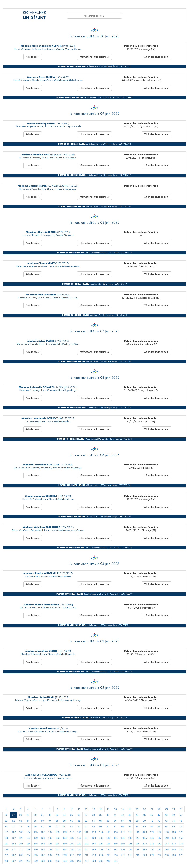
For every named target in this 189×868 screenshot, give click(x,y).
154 (28, 844)
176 (7, 849)
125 (181, 832)
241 (116, 861)
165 (108, 844)
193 (130, 849)
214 (101, 855)
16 (115, 809)
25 (181, 809)
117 (123, 832)
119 (137, 832)
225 (181, 855)
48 (166, 815)
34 (64, 815)
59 (64, 821)
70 (144, 821)
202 (14, 855)
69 (137, 821)
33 (57, 815)
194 (137, 849)
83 (57, 826)
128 (21, 838)
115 (108, 832)
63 (93, 821)
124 (174, 832)
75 (181, 821)
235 (72, 861)
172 (159, 844)
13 (94, 809)
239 (101, 861)
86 (79, 826)
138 (94, 838)
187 (87, 849)
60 (72, 821)
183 (57, 849)
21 (152, 809)
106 (43, 832)
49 (173, 815)
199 (174, 849)
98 (166, 826)
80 (35, 826)
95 (144, 826)
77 (13, 826)
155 (36, 844)
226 (7, 861)
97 (159, 826)
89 (101, 826)
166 (116, 844)
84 (64, 826)
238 (94, 861)
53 (21, 821)
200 (181, 849)
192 (123, 849)
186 (79, 849)
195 (145, 849)
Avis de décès (33, 57)
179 (28, 849)
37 (86, 815)
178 (21, 849)
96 (152, 826)
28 (21, 815)
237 (87, 861)
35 (72, 815)
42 (123, 815)
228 (21, 861)
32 (50, 815)
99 (173, 826)
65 (108, 821)
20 (144, 809)
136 (79, 838)
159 (65, 844)
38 (93, 815)
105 (36, 832)
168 (130, 844)
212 (87, 855)
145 (145, 838)
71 (152, 821)
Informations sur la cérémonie (94, 57)
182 (50, 849)
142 (123, 838)
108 (57, 832)
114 (101, 832)
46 (152, 815)
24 (174, 809)
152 (14, 844)
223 (167, 855)
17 (123, 809)
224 (174, 855)
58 (57, 821)
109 (65, 832)
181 (43, 849)
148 (167, 838)
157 (50, 844)
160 (72, 844)
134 (65, 838)
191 (116, 849)
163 (94, 844)
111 (79, 832)
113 (94, 832)
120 (145, 832)
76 (6, 826)
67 (123, 821)
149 (174, 838)
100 (181, 826)
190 (108, 849)
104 (28, 832)
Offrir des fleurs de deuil (156, 57)
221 (152, 855)
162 (87, 844)
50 (181, 815)
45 (144, 815)
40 (108, 815)
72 (159, 821)
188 (94, 849)
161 (79, 844)
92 (123, 826)
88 (93, 826)
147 (159, 838)
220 (145, 855)
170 (145, 844)
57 (50, 821)
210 (72, 855)
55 (35, 821)
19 (137, 809)
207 (50, 855)
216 (116, 855)
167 (123, 844)
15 (108, 809)
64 (101, 821)
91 (115, 826)
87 (86, 826)
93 (130, 826)
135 (72, 838)
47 (159, 815)
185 (72, 849)
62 (86, 821)
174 (174, 844)
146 (152, 838)
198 (167, 849)
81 (42, 826)
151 (7, 844)
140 (108, 838)
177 (14, 849)
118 (130, 832)
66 (115, 821)
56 (42, 821)
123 (167, 832)
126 (7, 838)
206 (43, 855)
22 (159, 809)
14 (101, 809)
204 (28, 855)
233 (57, 861)
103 (21, 832)
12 (86, 809)
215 (108, 855)
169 (137, 844)
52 (13, 821)
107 (50, 832)
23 (166, 809)
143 (130, 838)
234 (65, 861)
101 (7, 832)
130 (36, 838)
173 (167, 844)
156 (43, 844)
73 (166, 821)
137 (87, 838)
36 (79, 815)
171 (152, 844)
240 (108, 861)
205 (36, 855)
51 (6, 821)
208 (57, 855)
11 (79, 809)
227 (14, 861)
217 (123, 855)
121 (152, 832)
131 (43, 838)
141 (116, 838)
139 (101, 838)
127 (14, 838)
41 (115, 815)
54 (28, 821)
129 (28, 838)
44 (137, 815)
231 (43, 861)
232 (50, 861)
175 (181, 844)
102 (14, 832)
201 (7, 855)
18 (130, 809)
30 (35, 815)
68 (130, 821)
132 (50, 838)
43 (130, 815)
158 (57, 844)
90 (108, 826)
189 (101, 849)
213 (94, 855)
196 (152, 849)
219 (137, 855)
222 (159, 855)
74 (173, 821)
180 (36, 849)
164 (101, 844)
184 (65, 849)
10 (72, 809)
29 (28, 815)
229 (28, 861)
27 (13, 815)
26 (6, 815)
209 (65, 855)
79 (28, 826)
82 (50, 826)
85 (72, 826)
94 (137, 826)
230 (36, 861)
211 (79, 855)
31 (42, 815)
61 (79, 821)
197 (159, 849)
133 (57, 838)
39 (101, 815)
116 (116, 832)
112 (87, 832)
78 (21, 826)
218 (130, 855)
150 (181, 838)
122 (159, 832)
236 (79, 861)
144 (137, 838)
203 (21, 855)
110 (72, 832)
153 (21, 844)
